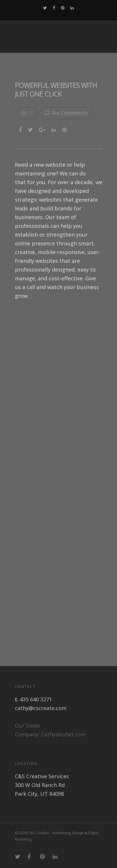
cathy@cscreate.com (41, 708)
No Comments (67, 113)
